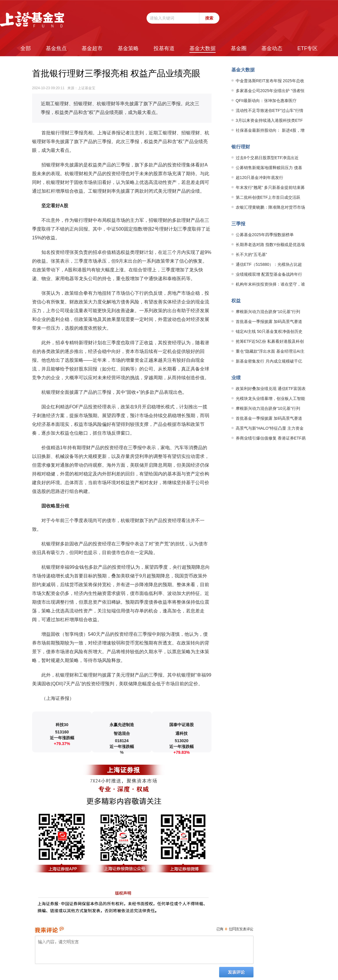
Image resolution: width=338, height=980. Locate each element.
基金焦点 (56, 48)
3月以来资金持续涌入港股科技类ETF (269, 120)
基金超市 (92, 48)
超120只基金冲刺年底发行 (259, 178)
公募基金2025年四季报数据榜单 (265, 235)
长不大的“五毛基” (251, 254)
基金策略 (128, 48)
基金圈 (239, 48)
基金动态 (272, 48)
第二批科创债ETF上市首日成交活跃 (268, 197)
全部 (26, 48)
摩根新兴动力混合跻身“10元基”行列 (268, 312)
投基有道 (164, 48)
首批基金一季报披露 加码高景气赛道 (269, 322)
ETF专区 (307, 48)
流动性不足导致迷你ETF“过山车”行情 (270, 110)
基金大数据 (203, 48)
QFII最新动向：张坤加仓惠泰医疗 (266, 101)
